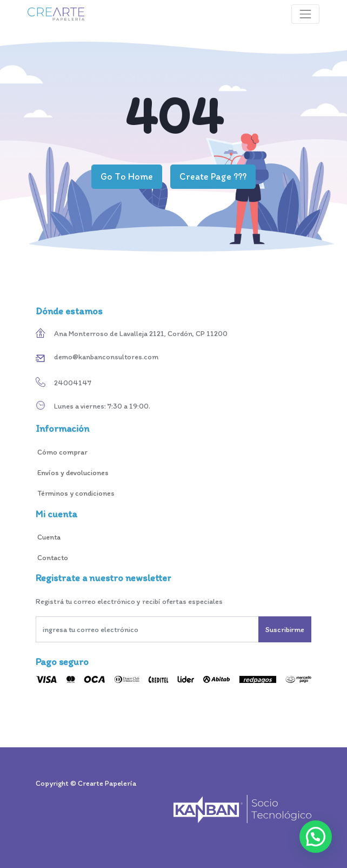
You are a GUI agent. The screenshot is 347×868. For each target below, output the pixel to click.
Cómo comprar (62, 452)
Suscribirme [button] (285, 630)
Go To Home (127, 176)
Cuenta (49, 537)
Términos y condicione (73, 493)
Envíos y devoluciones (72, 473)
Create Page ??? (213, 176)
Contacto (54, 558)
